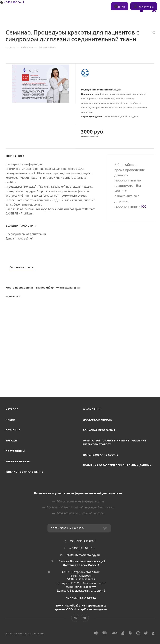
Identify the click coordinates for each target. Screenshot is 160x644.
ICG (144, 206)
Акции (10, 420)
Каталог (12, 409)
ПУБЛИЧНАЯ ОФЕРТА (81, 598)
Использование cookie (101, 455)
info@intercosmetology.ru (83, 555)
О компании (92, 409)
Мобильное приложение (24, 472)
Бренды (11, 441)
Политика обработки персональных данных (117, 465)
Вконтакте (75, 618)
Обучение (13, 430)
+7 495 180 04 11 (14, 2)
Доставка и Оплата (97, 420)
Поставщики (15, 451)
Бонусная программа (99, 430)
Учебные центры (18, 461)
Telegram (85, 618)
